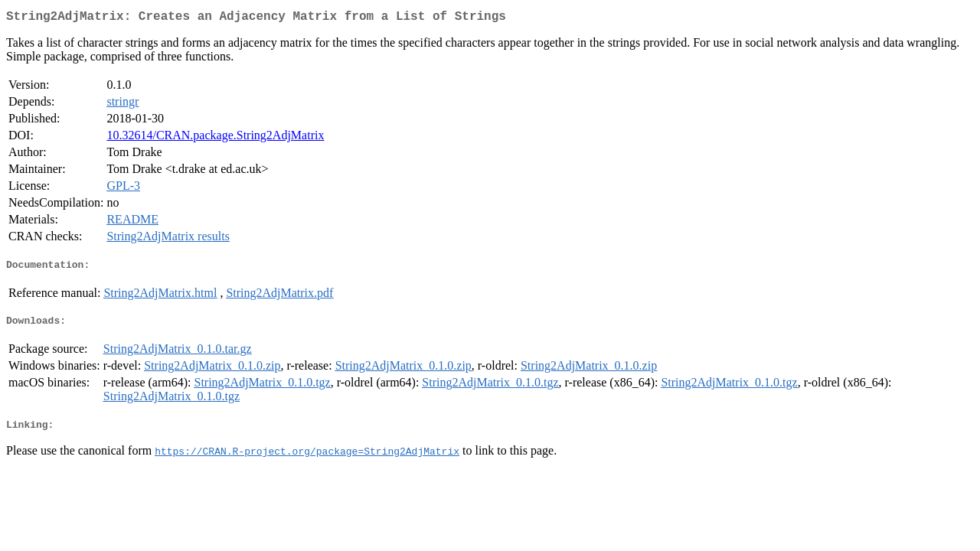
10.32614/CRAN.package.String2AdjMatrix (215, 138)
